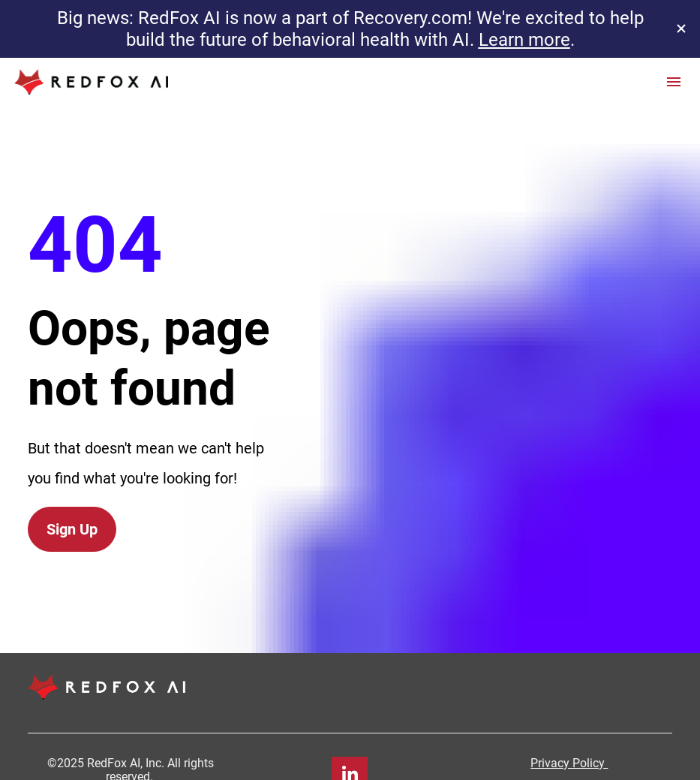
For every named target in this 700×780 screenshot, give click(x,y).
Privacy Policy (569, 729)
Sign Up (72, 513)
